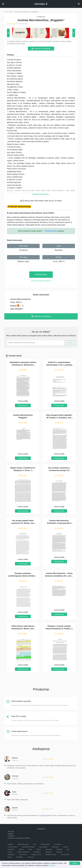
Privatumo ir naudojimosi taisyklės (19, 838)
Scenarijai (31, 857)
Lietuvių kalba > (9, 12)
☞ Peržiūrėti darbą (49, 231)
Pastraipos (48, 852)
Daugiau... (53, 865)
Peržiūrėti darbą (41, 275)
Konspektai (58, 844)
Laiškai (10, 852)
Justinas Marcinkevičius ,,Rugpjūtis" (27, 12)
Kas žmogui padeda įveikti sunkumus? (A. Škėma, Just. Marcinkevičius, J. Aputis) (23, 523)
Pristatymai (23, 250)
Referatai (59, 849)
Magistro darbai (36, 855)
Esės (35, 844)
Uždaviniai (49, 849)
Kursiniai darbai (12, 847)
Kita (68, 849)
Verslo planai (23, 855)
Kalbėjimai (11, 855)
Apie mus (11, 831)
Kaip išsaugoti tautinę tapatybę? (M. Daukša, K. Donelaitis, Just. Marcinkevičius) (59, 418)
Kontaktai (11, 836)
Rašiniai (66, 847)
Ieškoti (70, 343)
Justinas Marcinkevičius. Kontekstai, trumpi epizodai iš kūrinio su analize (59, 523)
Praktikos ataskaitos (23, 852)
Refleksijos (20, 857)
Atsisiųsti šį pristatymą (41, 49)
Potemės (59, 852)
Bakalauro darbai (51, 855)
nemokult (41, 4)
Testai (30, 849)
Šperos (21, 849)
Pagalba (10, 834)
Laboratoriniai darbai (28, 847)
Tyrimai (39, 849)
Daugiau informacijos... (41, 194)
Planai (10, 857)
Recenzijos (11, 849)
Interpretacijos (45, 844)
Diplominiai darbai (23, 844)
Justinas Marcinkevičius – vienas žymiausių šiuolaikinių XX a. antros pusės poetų (59, 576)
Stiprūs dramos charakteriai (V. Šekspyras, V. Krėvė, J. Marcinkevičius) (23, 470)
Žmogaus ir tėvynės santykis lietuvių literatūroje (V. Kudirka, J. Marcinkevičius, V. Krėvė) (59, 629)
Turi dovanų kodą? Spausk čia (41, 281)
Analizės (10, 844)
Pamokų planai (65, 855)
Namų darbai (43, 847)
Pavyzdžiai (55, 847)
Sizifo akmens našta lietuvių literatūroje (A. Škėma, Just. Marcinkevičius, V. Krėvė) (23, 629)
